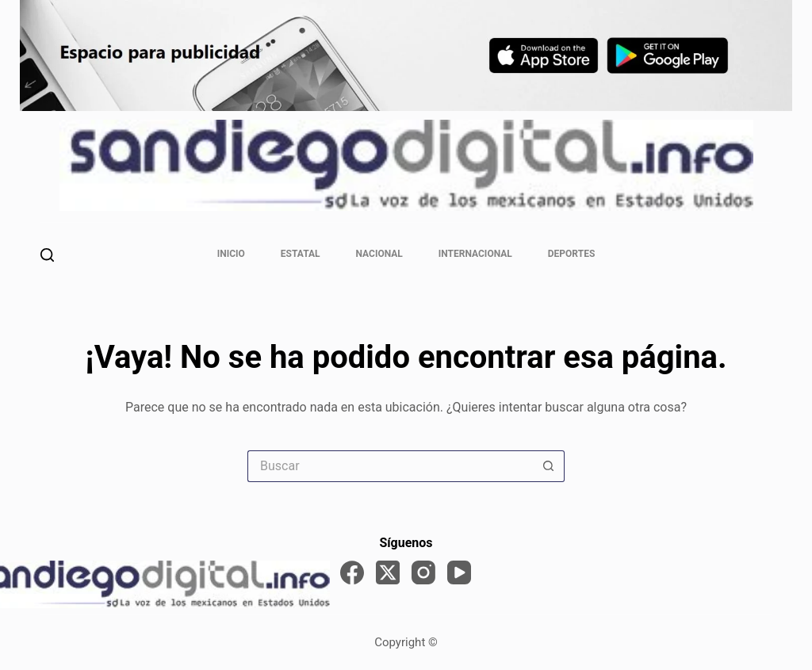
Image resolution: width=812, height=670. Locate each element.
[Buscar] (47, 255)
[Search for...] (390, 466)
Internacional (475, 254)
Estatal (301, 254)
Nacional (379, 254)
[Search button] (549, 466)
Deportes (571, 254)
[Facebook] (352, 572)
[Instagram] (423, 572)
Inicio (231, 254)
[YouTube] (459, 572)
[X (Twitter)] (388, 572)
